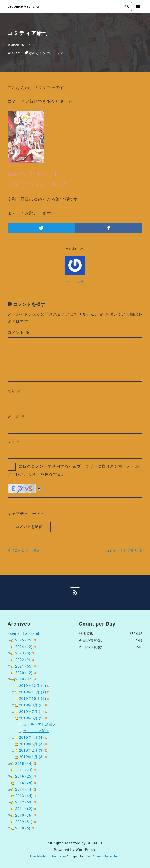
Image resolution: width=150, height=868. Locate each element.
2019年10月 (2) (33, 699)
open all (15, 634)
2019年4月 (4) (32, 738)
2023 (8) (23, 653)
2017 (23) (24, 770)
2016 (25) (24, 776)
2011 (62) (24, 809)
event (16, 53)
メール (16, 416)
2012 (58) (24, 802)
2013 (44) (24, 796)
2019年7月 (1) (32, 712)
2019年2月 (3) (32, 750)
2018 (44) (24, 764)
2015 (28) (24, 783)
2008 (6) (23, 828)
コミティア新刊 (36, 731)
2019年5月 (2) (32, 718)
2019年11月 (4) (33, 692)
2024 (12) (24, 647)
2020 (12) (24, 673)
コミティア (55, 53)
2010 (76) (24, 815)
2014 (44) (24, 789)
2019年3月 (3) (32, 744)
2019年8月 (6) (32, 705)
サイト (14, 441)
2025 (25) (24, 640)
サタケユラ (75, 282)
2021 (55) (24, 666)
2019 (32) (24, 679)
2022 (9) (23, 660)
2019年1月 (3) (32, 757)
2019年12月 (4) (33, 686)
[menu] (138, 6)
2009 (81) (24, 822)
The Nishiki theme (46, 856)
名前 (14, 391)
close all (33, 634)
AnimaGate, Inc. (106, 856)
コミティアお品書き (40, 725)
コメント (18, 332)
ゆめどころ (37, 53)
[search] (127, 6)
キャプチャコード (24, 514)
